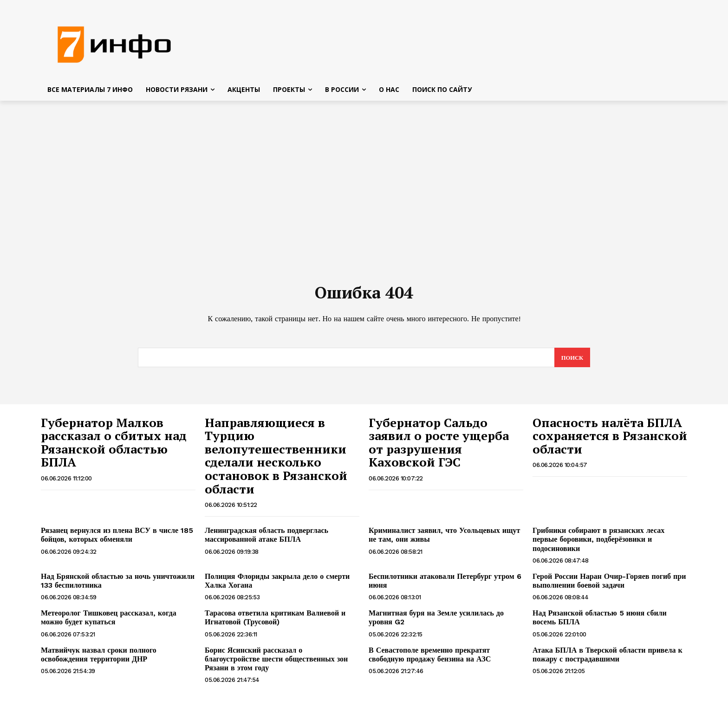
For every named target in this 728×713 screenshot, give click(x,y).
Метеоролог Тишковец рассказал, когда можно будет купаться (109, 621)
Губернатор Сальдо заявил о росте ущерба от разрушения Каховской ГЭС (439, 446)
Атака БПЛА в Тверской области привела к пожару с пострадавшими (608, 658)
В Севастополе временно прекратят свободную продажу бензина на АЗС (430, 658)
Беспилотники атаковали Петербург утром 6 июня (445, 584)
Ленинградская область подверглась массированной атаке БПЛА (266, 538)
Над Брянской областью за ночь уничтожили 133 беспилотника (118, 584)
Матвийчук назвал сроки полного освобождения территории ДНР (99, 658)
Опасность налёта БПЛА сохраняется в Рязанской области (610, 439)
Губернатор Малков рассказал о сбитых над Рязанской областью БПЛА (114, 446)
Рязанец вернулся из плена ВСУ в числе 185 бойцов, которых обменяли (117, 538)
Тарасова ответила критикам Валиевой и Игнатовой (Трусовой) (275, 621)
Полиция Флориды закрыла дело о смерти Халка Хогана (277, 584)
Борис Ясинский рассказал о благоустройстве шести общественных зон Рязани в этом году (276, 662)
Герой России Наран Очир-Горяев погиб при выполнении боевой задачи (609, 584)
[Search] (572, 361)
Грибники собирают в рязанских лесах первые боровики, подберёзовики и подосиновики (598, 542)
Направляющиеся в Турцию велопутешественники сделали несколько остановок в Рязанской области (276, 459)
